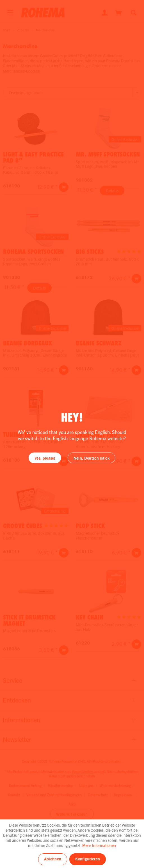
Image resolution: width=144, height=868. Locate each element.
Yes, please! (45, 458)
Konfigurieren (88, 859)
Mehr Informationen (99, 845)
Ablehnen (53, 859)
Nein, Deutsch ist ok (92, 458)
